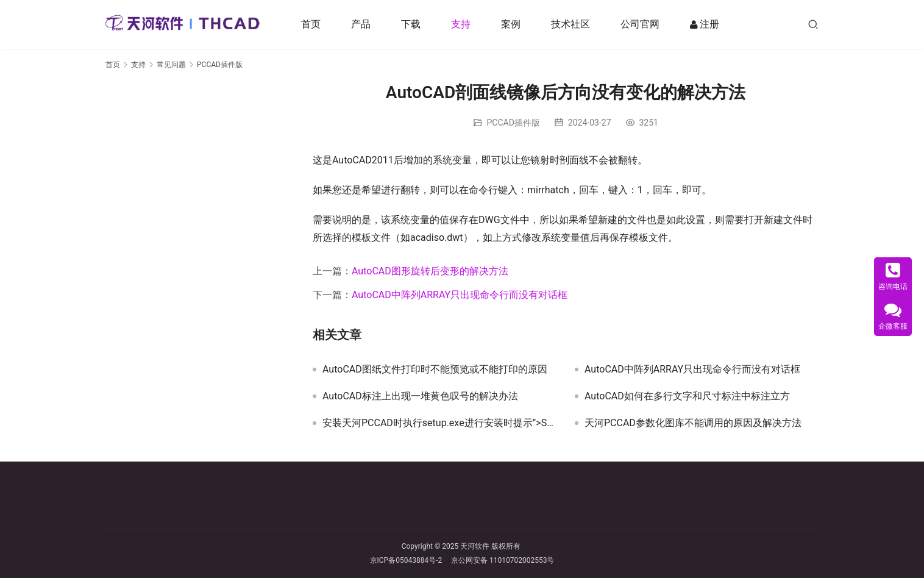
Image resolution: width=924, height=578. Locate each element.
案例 (514, 24)
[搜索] (813, 24)
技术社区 (574, 24)
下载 (414, 24)
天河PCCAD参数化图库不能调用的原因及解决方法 (693, 423)
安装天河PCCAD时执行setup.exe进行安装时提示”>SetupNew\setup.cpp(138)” (439, 423)
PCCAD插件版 (514, 123)
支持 (464, 24)
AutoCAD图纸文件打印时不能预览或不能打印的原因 (435, 369)
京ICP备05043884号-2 (411, 560)
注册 (708, 24)
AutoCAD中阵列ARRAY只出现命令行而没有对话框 (460, 295)
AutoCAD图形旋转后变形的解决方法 (430, 271)
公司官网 (643, 24)
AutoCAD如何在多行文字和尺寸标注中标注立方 (687, 396)
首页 (314, 24)
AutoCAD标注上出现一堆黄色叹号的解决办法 (420, 396)
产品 (364, 24)
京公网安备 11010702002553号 (503, 560)
